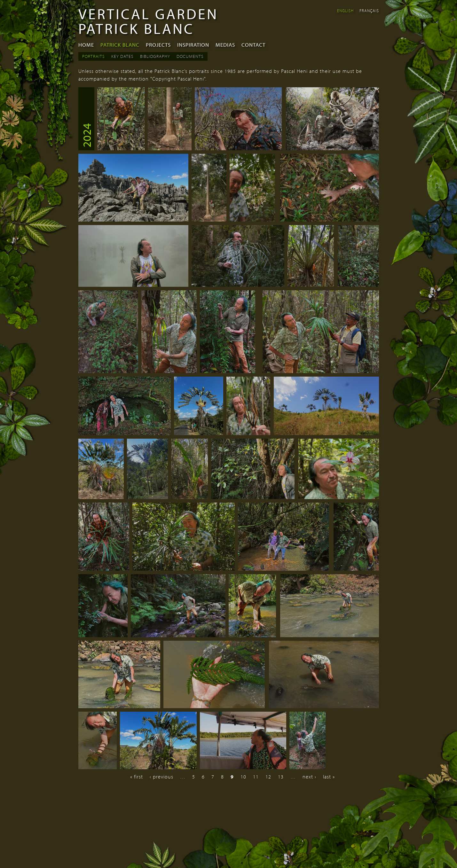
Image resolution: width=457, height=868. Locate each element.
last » (329, 777)
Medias (225, 45)
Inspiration (193, 45)
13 (281, 777)
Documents (190, 56)
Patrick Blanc (120, 45)
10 (243, 777)
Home (86, 45)
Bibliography (155, 56)
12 (268, 777)
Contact (253, 45)
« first (137, 777)
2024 (86, 135)
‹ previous (162, 777)
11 (256, 777)
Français (369, 11)
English (345, 11)
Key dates (122, 56)
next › (309, 777)
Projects (158, 45)
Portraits (94, 56)
